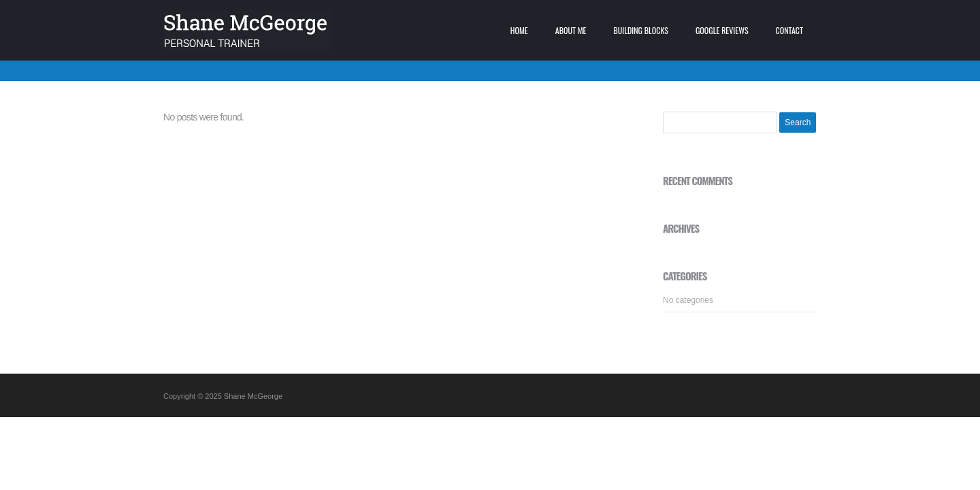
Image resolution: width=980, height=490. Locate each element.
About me (571, 30)
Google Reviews (722, 30)
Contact (789, 30)
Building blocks (641, 30)
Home (519, 30)
